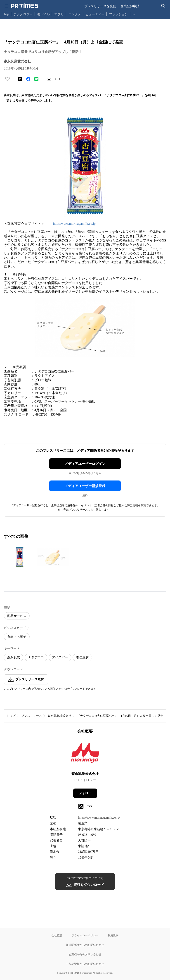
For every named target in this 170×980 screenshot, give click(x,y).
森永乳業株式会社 (59, 716)
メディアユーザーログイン (85, 464)
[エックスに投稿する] (20, 79)
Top (6, 14)
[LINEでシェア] (36, 79)
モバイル (43, 14)
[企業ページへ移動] (85, 754)
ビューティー (95, 14)
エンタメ (75, 14)
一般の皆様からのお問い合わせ (85, 964)
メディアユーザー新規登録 (85, 486)
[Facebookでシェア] (28, 79)
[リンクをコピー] (57, 79)
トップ (11, 716)
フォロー (85, 793)
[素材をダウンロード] (49, 79)
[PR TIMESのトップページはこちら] (25, 6)
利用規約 (113, 935)
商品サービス (17, 616)
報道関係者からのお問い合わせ (85, 945)
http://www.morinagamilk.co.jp (74, 224)
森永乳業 (14, 657)
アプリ (59, 14)
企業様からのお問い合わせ (85, 954)
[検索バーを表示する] (163, 6)
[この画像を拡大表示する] (20, 557)
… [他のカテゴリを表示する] (134, 13)
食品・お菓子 (17, 637)
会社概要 (57, 935)
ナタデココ (36, 657)
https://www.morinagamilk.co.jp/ (99, 818)
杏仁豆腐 (82, 657)
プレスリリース (32, 716)
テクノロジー (23, 14)
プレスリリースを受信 (100, 6)
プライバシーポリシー (85, 935)
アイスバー (60, 657)
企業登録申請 (130, 6)
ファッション (118, 14)
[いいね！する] (7, 79)
